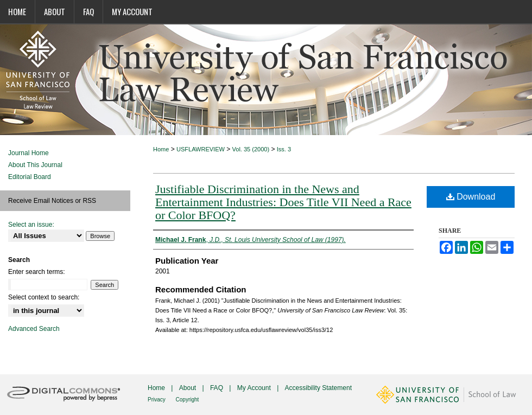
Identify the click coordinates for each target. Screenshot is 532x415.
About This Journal (35, 165)
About (189, 388)
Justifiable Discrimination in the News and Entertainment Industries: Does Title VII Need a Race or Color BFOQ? (283, 202)
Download (471, 197)
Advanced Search (34, 329)
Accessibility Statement (318, 388)
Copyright (188, 400)
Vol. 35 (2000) (251, 149)
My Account (255, 388)
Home (161, 149)
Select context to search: (44, 297)
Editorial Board (30, 177)
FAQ (217, 388)
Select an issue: (31, 225)
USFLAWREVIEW (201, 149)
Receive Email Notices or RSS (52, 201)
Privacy (157, 400)
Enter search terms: (37, 272)
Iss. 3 (284, 149)
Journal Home (28, 153)
